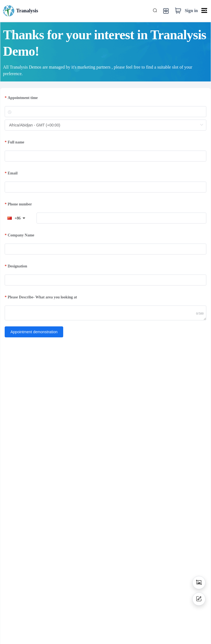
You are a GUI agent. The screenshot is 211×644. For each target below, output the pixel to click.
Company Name (21, 235)
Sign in (191, 11)
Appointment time (23, 98)
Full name (16, 142)
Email (13, 173)
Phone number (20, 204)
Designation (17, 266)
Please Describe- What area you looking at (42, 297)
